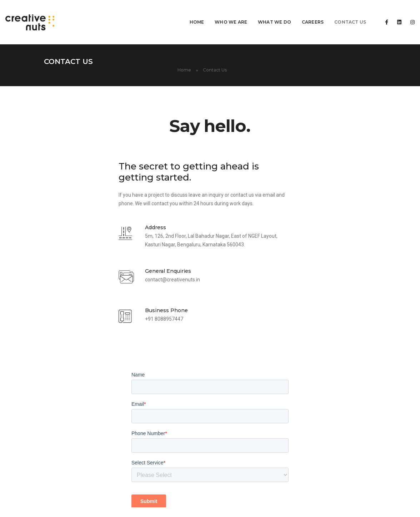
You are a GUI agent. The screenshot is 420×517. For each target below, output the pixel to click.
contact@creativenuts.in (98, 267)
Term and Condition (318, 506)
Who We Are (213, 13)
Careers (295, 13)
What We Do (257, 13)
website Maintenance (157, 423)
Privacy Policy (361, 506)
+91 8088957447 (89, 307)
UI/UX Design (148, 432)
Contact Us (332, 13)
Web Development (154, 414)
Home (179, 13)
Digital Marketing (152, 440)
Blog (285, 506)
